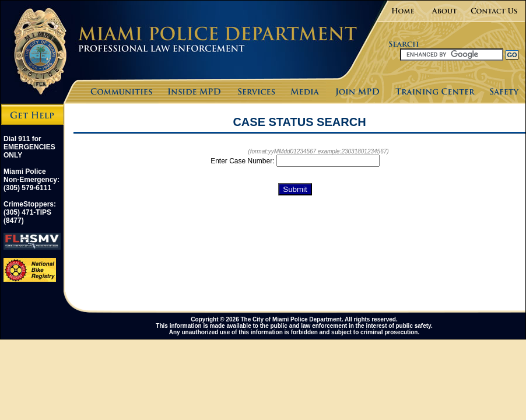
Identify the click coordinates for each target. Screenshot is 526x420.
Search (383, 54)
